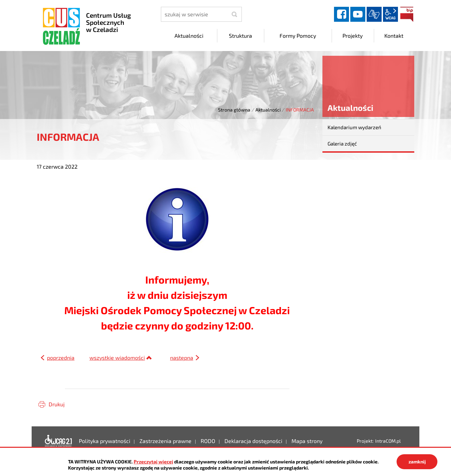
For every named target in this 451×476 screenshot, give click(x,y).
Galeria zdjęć (342, 143)
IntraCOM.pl (388, 441)
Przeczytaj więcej (153, 462)
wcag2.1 (390, 14)
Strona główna (234, 110)
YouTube (358, 14)
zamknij (417, 462)
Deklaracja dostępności (59, 441)
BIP (407, 14)
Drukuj (57, 404)
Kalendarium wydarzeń (354, 127)
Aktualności (268, 110)
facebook (341, 14)
